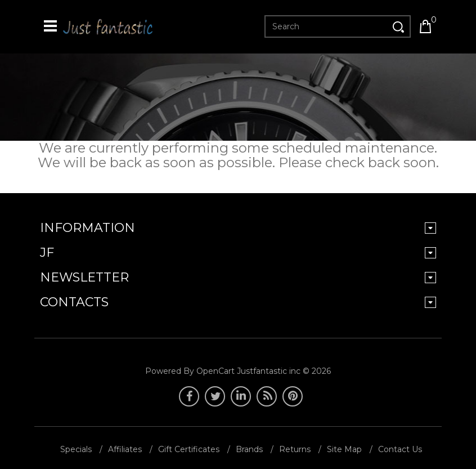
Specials (76, 449)
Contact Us (400, 449)
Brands (249, 449)
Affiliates (125, 449)
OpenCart (215, 371)
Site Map (344, 449)
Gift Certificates (189, 449)
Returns (295, 449)
